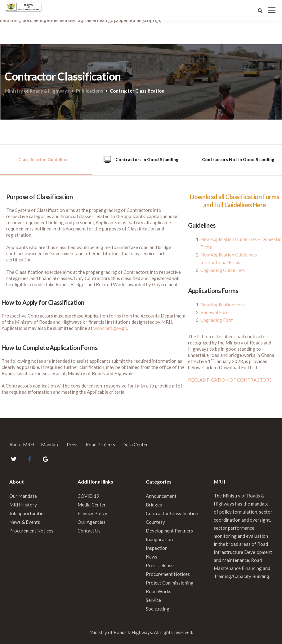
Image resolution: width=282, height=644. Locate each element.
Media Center (92, 505)
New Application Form (223, 304)
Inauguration (159, 539)
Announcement (161, 496)
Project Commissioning (170, 583)
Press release (160, 565)
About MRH (22, 445)
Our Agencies (92, 522)
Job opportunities (27, 513)
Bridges (154, 505)
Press (73, 445)
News (152, 557)
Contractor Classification (172, 513)
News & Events (25, 522)
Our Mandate (23, 496)
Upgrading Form (217, 320)
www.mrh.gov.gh (110, 328)
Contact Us (89, 531)
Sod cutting (158, 609)
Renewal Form (215, 312)
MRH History (23, 505)
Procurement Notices (31, 531)
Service (153, 600)
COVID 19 (88, 496)
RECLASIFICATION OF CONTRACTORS (230, 380)
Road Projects (100, 445)
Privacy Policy (92, 513)
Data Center (135, 445)
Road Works (159, 591)
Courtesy (155, 522)
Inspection (157, 548)
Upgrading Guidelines (223, 270)
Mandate (50, 445)
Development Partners (169, 531)
